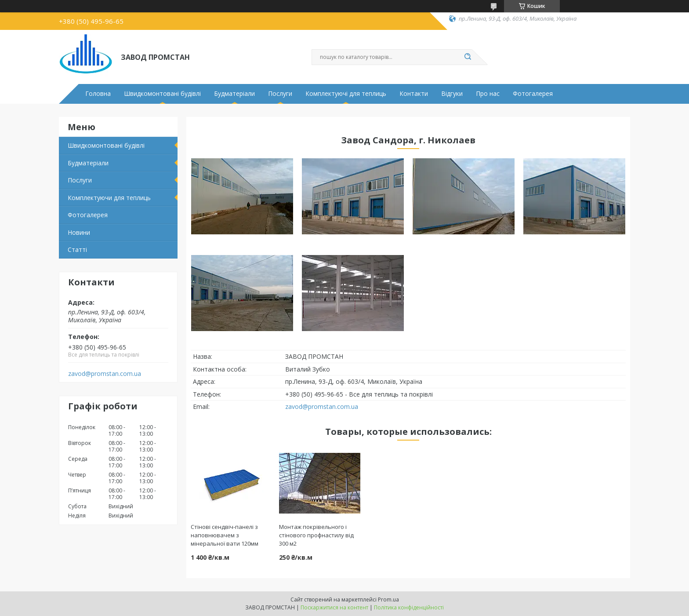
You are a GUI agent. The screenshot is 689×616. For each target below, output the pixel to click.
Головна (98, 94)
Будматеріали (234, 94)
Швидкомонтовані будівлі (162, 94)
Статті (77, 250)
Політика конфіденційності (409, 607)
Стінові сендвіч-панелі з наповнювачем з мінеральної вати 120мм (225, 535)
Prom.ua (388, 600)
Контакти (414, 94)
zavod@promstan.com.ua (105, 374)
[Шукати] (468, 57)
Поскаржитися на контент (334, 607)
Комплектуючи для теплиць (109, 198)
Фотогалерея (533, 94)
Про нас (488, 94)
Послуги (280, 94)
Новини (79, 232)
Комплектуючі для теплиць (346, 94)
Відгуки (452, 94)
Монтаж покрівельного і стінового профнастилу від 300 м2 (316, 535)
